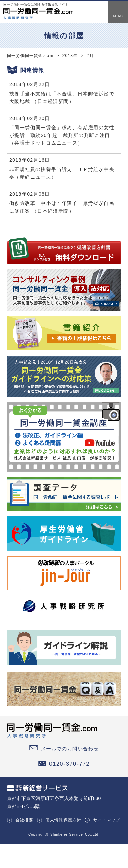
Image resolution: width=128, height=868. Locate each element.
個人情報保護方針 (63, 820)
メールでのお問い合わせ (70, 749)
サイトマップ (107, 820)
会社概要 (24, 820)
